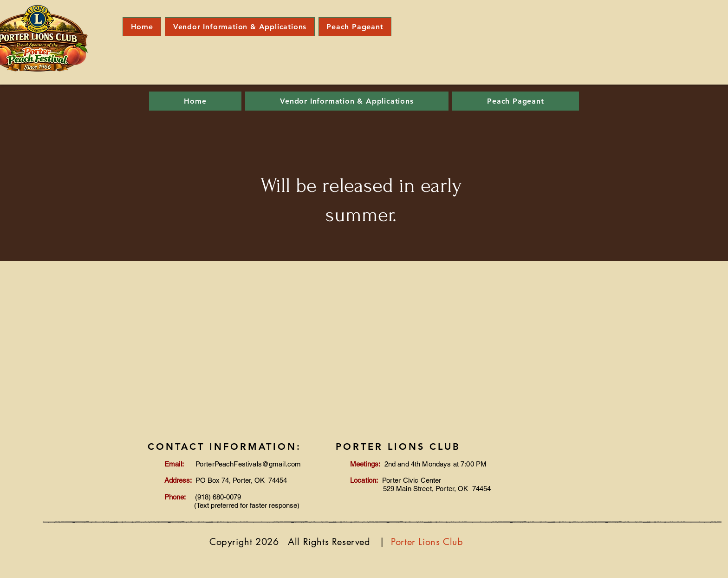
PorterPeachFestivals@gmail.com (248, 464)
